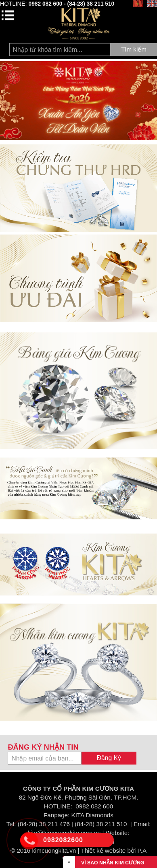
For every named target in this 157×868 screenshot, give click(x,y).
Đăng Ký (109, 758)
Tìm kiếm (134, 49)
